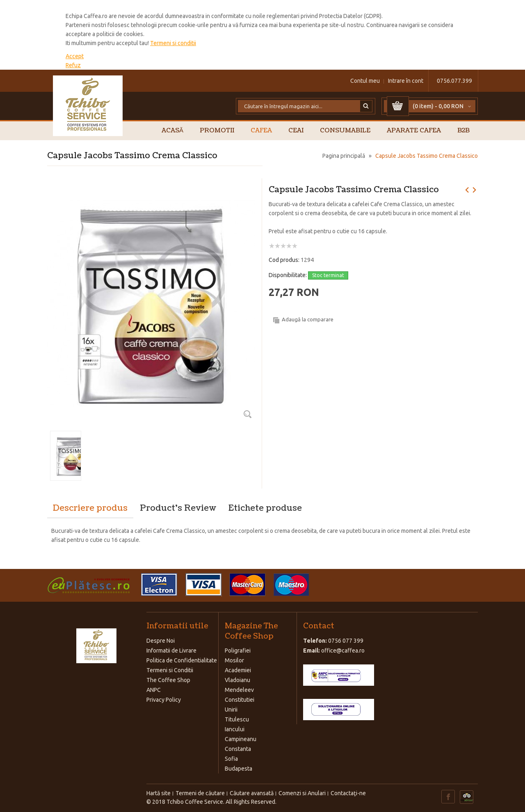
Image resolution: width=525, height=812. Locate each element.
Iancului (235, 729)
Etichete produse (265, 508)
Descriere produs (90, 508)
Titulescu (237, 719)
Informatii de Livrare (171, 651)
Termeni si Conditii (170, 670)
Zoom (247, 414)
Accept (75, 56)
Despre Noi (161, 641)
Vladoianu (237, 680)
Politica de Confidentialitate (182, 660)
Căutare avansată (252, 793)
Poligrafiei (238, 651)
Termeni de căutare (200, 793)
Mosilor (234, 660)
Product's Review (178, 508)
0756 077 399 (346, 641)
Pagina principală (344, 156)
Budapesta (239, 769)
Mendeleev (239, 690)
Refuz (73, 65)
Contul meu (365, 81)
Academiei (238, 670)
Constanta (238, 749)
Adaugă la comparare (308, 319)
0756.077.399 (454, 81)
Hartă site (159, 793)
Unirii (231, 710)
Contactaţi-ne (348, 793)
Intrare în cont (406, 81)
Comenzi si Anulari (302, 793)
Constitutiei (240, 700)
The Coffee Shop (168, 680)
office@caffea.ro (343, 651)
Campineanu (241, 739)
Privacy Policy (164, 700)
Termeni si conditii (173, 43)
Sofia (231, 759)
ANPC (154, 690)
